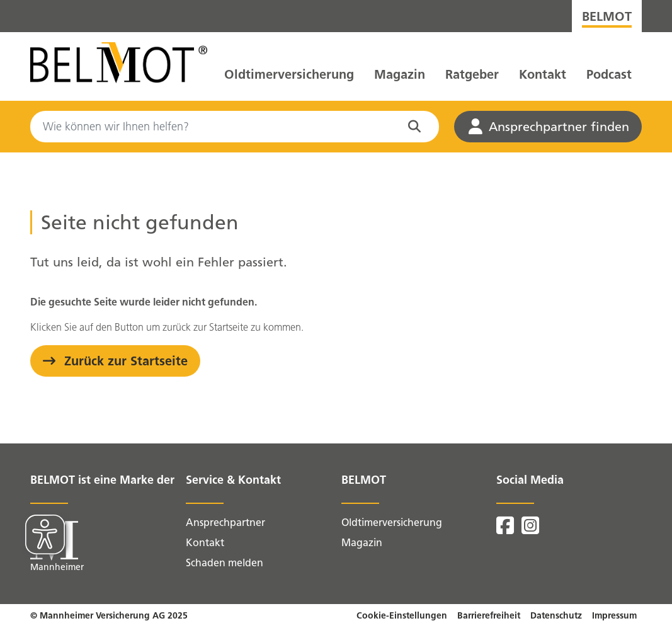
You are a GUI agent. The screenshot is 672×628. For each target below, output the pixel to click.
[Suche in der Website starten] (417, 127)
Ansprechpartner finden (549, 127)
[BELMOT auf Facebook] (506, 529)
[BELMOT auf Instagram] (530, 529)
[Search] (235, 127)
